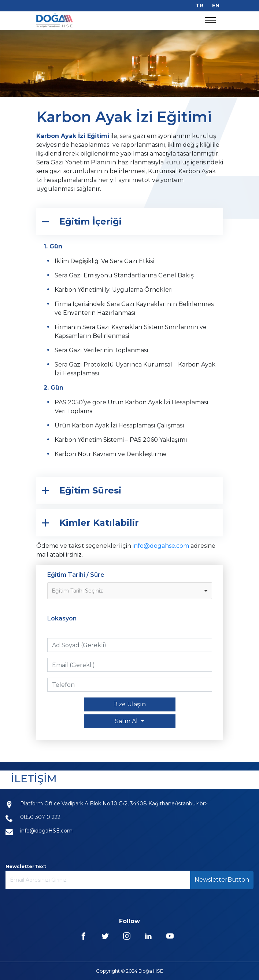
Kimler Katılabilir (99, 523)
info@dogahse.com (161, 546)
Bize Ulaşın (129, 704)
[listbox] (130, 591)
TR (199, 6)
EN (216, 6)
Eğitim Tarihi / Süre (76, 575)
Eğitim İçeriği (90, 221)
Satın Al (127, 721)
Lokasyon (62, 618)
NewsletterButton (222, 880)
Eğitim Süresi (90, 490)
